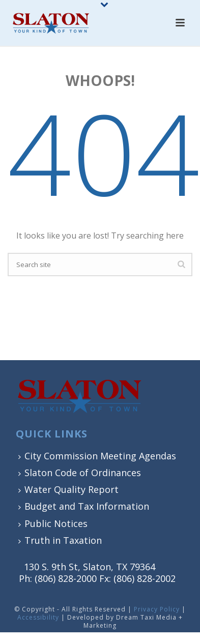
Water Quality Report (68, 489)
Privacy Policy (157, 609)
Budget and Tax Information (84, 506)
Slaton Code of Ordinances (80, 473)
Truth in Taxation (60, 540)
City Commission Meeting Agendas (97, 456)
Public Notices (53, 523)
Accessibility (38, 617)
